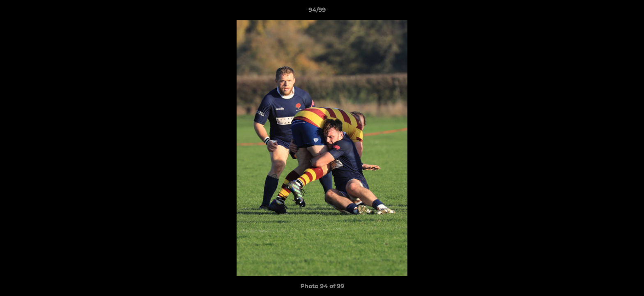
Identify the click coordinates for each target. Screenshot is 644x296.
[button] (609, 12)
